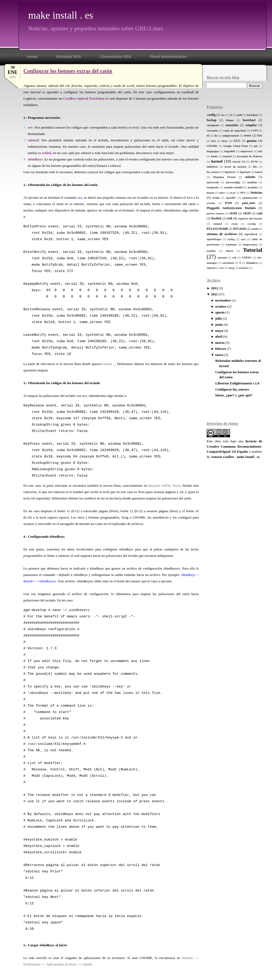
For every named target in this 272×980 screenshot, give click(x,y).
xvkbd (46, 153)
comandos (232, 125)
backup (212, 120)
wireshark (228, 263)
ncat (233, 193)
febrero (221, 349)
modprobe (213, 187)
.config (211, 115)
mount (211, 193)
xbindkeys (252, 263)
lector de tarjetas (235, 167)
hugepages (213, 151)
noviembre (223, 300)
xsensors (244, 268)
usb (235, 258)
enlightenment (231, 136)
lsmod (259, 172)
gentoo (252, 141)
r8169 (247, 213)
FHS (260, 136)
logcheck (230, 172)
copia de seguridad (234, 131)
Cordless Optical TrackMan (84, 98)
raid (259, 213)
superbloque (214, 239)
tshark (229, 251)
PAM (228, 203)
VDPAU (247, 258)
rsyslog (252, 224)
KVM (254, 162)
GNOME (212, 146)
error (248, 136)
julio (218, 318)
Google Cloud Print (236, 146)
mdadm (250, 177)
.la (231, 115)
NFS (243, 193)
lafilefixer (212, 167)
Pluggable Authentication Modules (231, 208)
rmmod (217, 224)
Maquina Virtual (224, 177)
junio (219, 324)
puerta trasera (215, 213)
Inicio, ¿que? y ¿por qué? (234, 395)
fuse (214, 141)
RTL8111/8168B (217, 229)
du (216, 136)
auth (240, 115)
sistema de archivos (222, 234)
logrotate (245, 172)
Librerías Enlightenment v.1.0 (237, 383)
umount (222, 258)
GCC (237, 141)
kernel (217, 161)
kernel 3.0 (239, 162)
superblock (251, 234)
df (208, 136)
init (260, 151)
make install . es (61, 15)
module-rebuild (233, 187)
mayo (219, 331)
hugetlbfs (230, 151)
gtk (256, 146)
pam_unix (249, 203)
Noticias (256, 192)
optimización (250, 198)
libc (255, 167)
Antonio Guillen (222, 457)
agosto (220, 312)
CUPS (254, 131)
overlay (211, 203)
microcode (213, 182)
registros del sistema (250, 219)
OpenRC (231, 198)
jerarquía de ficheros (250, 156)
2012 (214, 288)
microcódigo (233, 182)
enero (219, 355)
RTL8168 (239, 229)
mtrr (222, 193)
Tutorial (253, 250)
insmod (227, 156)
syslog (231, 239)
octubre (221, 306)
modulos (253, 187)
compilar (251, 125)
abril (219, 336)
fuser (225, 141)
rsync (235, 224)
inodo (214, 156)
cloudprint (213, 125)
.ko (223, 115)
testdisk (211, 251)
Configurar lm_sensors (232, 389)
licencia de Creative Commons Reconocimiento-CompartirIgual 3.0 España (234, 446)
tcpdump (231, 245)
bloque (230, 120)
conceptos (212, 131)
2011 (214, 294)
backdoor (253, 115)
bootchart (249, 120)
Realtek (216, 219)
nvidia (216, 198)
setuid (255, 229)
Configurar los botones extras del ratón (68, 71)
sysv (243, 239)
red (229, 218)
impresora (247, 151)
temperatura (250, 245)
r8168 (233, 213)
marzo (220, 343)
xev (222, 268)
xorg (231, 268)
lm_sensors (213, 172)
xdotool (211, 268)
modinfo (252, 182)
